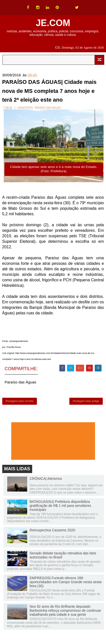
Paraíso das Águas (48, 108)
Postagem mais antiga (86, 401)
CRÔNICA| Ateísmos (46, 479)
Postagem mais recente (20, 401)
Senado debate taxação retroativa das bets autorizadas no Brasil (63, 555)
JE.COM (53, 23)
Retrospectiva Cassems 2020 (53, 530)
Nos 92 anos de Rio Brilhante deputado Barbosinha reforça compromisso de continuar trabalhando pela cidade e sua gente (65, 610)
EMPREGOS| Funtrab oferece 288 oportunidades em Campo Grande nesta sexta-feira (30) (66, 582)
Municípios (25, 108)
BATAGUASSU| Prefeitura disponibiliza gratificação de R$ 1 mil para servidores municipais (60, 506)
